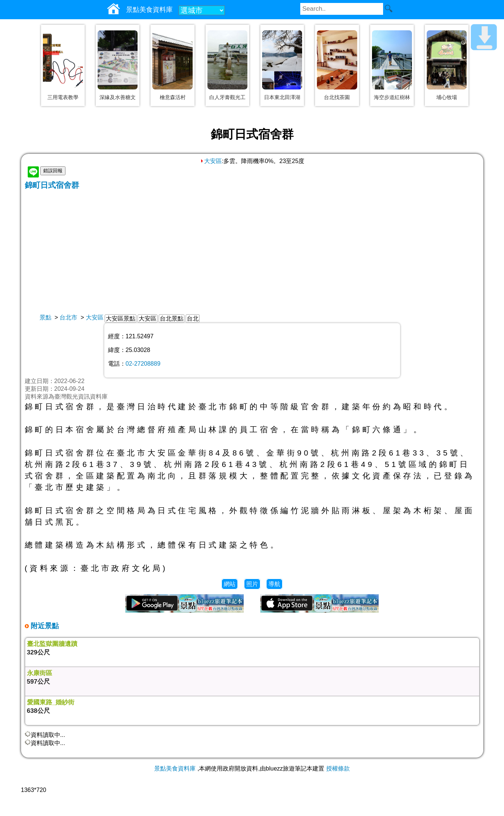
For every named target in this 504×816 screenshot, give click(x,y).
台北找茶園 (337, 97)
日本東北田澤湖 (282, 97)
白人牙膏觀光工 (227, 97)
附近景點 (44, 626)
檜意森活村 (173, 97)
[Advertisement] (252, 246)
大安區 (211, 161)
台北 (193, 319)
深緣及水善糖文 (118, 97)
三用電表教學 (63, 97)
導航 (274, 584)
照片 (252, 584)
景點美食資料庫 (175, 768)
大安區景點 (121, 319)
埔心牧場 (447, 97)
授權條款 (338, 768)
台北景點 (172, 319)
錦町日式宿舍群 (52, 185)
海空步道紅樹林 (392, 97)
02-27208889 (143, 364)
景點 (45, 317)
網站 (230, 584)
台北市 (68, 317)
